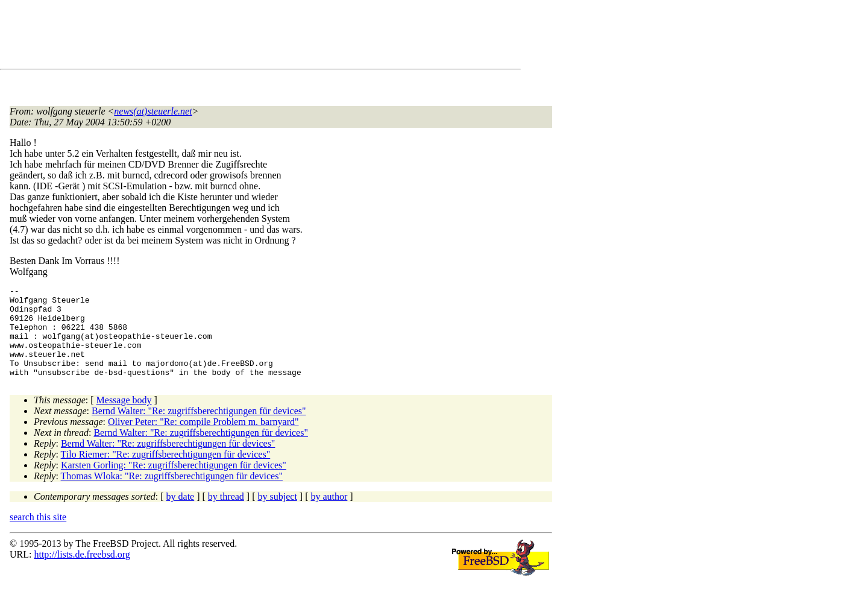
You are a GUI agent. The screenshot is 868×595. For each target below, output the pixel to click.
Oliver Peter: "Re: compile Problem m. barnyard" (203, 440)
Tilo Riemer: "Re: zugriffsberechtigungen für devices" (166, 472)
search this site (38, 535)
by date (181, 515)
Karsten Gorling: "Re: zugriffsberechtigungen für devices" (174, 483)
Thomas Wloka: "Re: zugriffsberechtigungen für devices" (172, 494)
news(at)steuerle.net (153, 111)
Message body (124, 418)
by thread (226, 515)
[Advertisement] (229, 37)
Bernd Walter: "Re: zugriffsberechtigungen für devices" (199, 429)
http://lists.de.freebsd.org (82, 572)
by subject (278, 515)
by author (329, 515)
